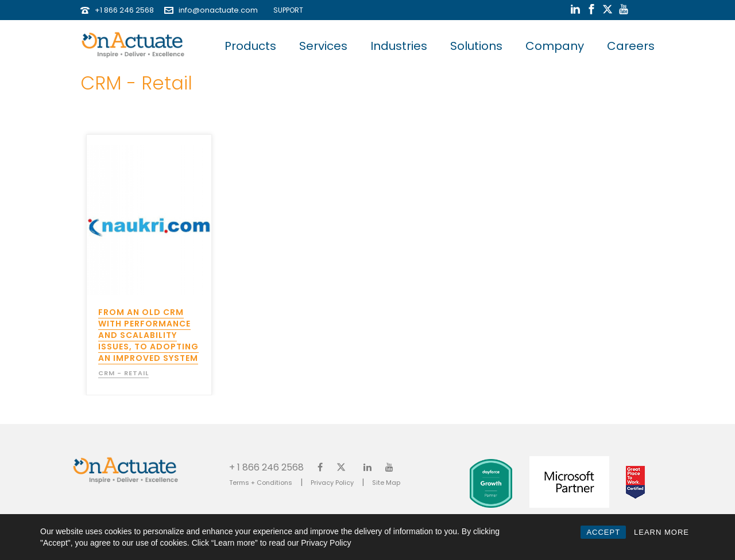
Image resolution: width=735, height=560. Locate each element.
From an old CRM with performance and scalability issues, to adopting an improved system (148, 335)
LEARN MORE (661, 532)
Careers (631, 46)
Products (250, 46)
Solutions (476, 46)
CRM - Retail (123, 373)
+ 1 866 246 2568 (266, 467)
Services (323, 46)
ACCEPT (603, 532)
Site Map (386, 483)
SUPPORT (286, 10)
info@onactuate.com (218, 10)
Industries (399, 46)
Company (555, 46)
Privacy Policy (332, 483)
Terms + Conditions (261, 483)
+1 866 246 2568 (124, 10)
